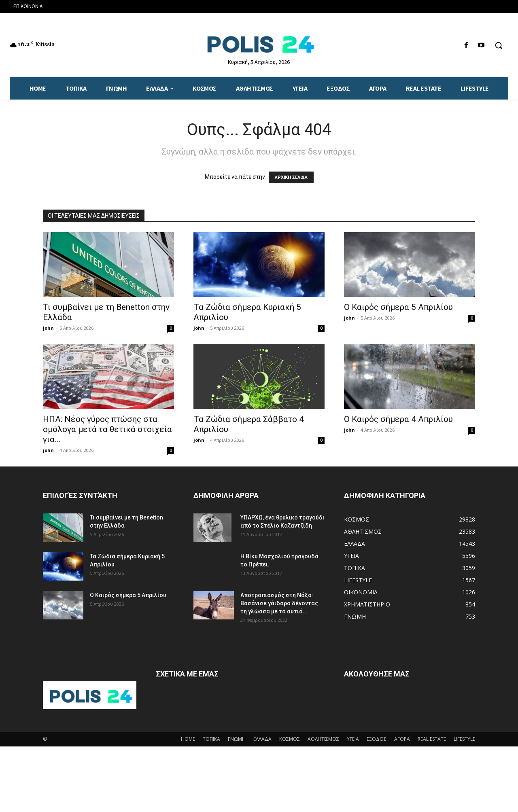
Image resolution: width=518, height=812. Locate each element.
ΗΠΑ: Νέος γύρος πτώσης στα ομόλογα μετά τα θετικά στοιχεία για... (107, 429)
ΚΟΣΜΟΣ (290, 739)
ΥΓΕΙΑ (353, 739)
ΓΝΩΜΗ (237, 739)
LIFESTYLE (464, 739)
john (48, 328)
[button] (499, 45)
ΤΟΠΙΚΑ (211, 739)
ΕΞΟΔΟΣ (377, 739)
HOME (188, 739)
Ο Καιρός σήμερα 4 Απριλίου (398, 419)
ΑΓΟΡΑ (402, 739)
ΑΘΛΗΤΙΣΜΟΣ (323, 739)
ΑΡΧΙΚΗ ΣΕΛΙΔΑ (291, 177)
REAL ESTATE (432, 739)
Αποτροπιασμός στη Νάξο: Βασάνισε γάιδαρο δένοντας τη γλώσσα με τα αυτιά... (279, 603)
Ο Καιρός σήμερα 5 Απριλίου (398, 307)
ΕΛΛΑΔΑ (262, 739)
